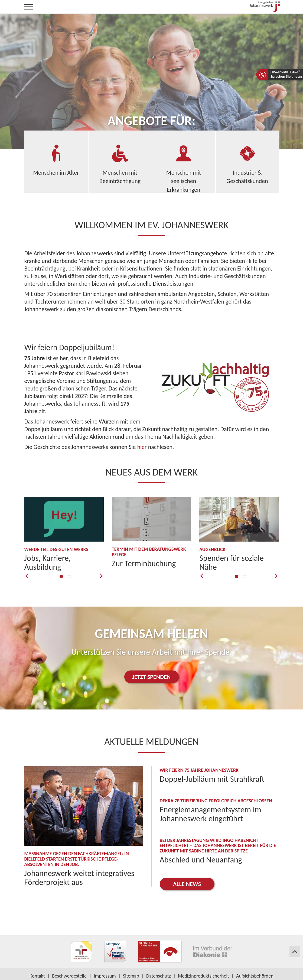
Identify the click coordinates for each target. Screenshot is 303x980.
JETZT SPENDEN (152, 677)
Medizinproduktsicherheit (203, 976)
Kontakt (37, 976)
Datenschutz (158, 976)
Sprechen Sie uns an (286, 76)
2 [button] (69, 573)
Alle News (187, 884)
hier (142, 447)
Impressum (105, 976)
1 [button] (61, 574)
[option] (64, 534)
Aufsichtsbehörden (255, 976)
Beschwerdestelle (69, 976)
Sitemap (131, 976)
